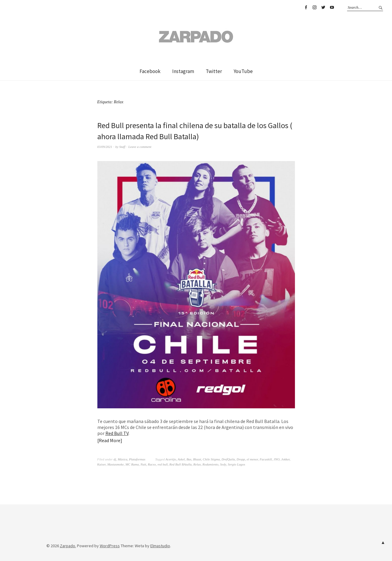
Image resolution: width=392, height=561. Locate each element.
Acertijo (171, 459)
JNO (276, 459)
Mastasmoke (115, 464)
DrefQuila (228, 459)
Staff (122, 147)
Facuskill (266, 459)
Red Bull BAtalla (181, 464)
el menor (252, 459)
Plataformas (137, 459)
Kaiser (102, 464)
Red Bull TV (117, 433)
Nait (143, 464)
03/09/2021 (105, 147)
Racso (152, 464)
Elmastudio (160, 546)
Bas (189, 459)
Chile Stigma (211, 459)
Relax (197, 464)
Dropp (241, 459)
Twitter (323, 7)
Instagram (314, 7)
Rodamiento (210, 464)
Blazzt (197, 459)
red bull (163, 464)
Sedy (223, 464)
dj (115, 459)
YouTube (332, 7)
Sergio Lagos (236, 464)
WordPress (110, 546)
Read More (110, 440)
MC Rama (132, 464)
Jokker (285, 459)
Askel (181, 459)
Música (122, 459)
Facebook (306, 7)
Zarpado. (68, 546)
